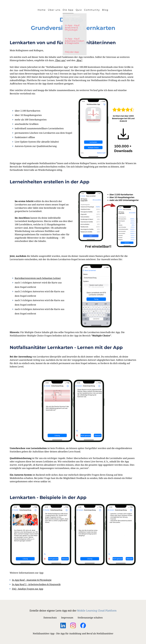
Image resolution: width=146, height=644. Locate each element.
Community (92, 10)
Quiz (79, 10)
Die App (68, 10)
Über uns (54, 10)
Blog (105, 10)
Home (42, 10)
